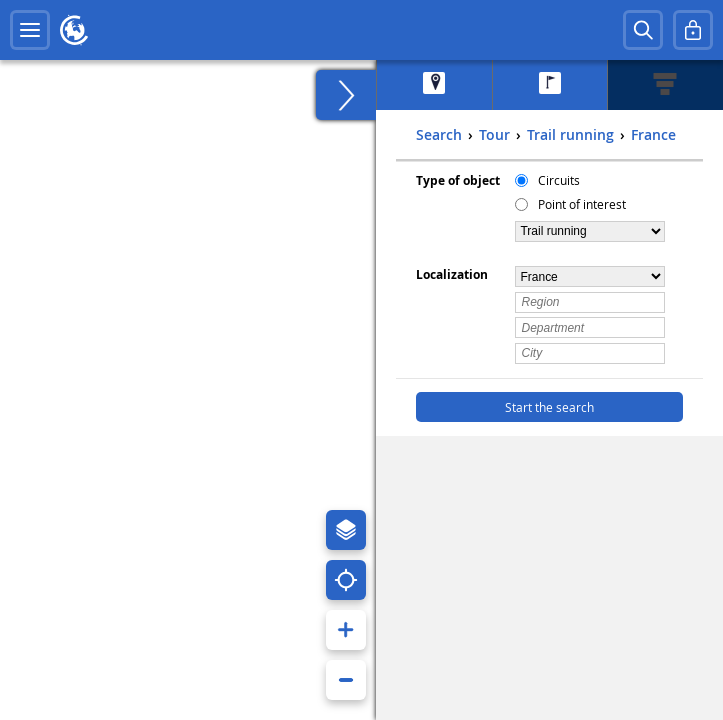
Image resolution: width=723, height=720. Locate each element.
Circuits (559, 180)
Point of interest (582, 204)
